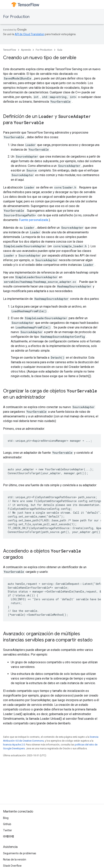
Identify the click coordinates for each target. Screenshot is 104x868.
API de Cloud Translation (30, 34)
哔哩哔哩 (9, 836)
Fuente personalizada (34, 220)
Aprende (26, 50)
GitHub (7, 824)
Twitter (8, 830)
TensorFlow (10, 50)
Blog (6, 818)
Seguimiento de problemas (20, 853)
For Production (16, 17)
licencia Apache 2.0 (14, 745)
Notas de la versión (15, 859)
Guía (60, 50)
